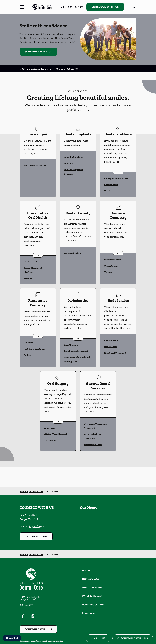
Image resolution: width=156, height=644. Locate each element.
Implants (68, 163)
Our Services (90, 579)
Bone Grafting (71, 345)
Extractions (50, 428)
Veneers (108, 272)
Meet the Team (92, 587)
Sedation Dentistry (73, 253)
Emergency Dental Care (116, 178)
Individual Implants (74, 157)
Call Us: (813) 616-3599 (72, 7)
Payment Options (93, 605)
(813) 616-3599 (73, 69)
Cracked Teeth (111, 185)
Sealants (28, 278)
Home (86, 570)
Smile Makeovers (113, 260)
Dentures (28, 343)
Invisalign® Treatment (35, 166)
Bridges (27, 355)
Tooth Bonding (111, 266)
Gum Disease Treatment (76, 351)
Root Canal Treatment (35, 349)
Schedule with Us (105, 7)
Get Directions (36, 536)
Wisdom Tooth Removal (55, 434)
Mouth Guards (31, 262)
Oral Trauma (111, 191)
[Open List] (118, 172)
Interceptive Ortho (93, 445)
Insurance (88, 613)
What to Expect (92, 596)
